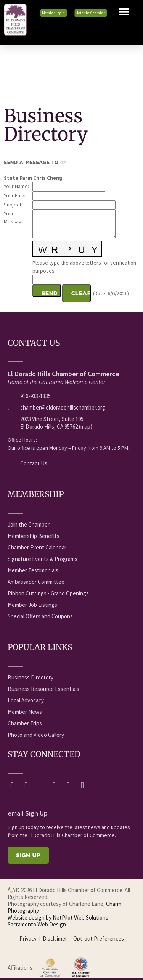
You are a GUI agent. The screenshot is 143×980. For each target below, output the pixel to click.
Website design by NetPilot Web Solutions (58, 917)
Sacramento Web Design (37, 924)
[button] (124, 12)
